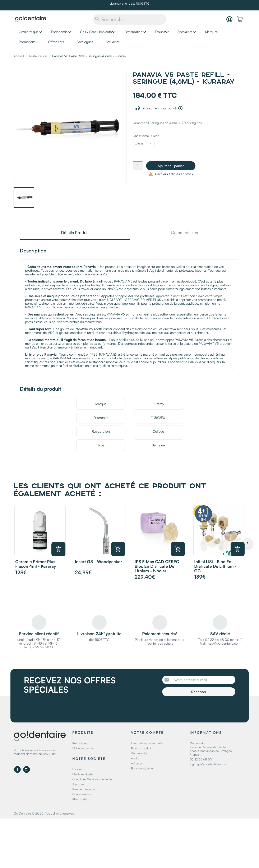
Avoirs (135, 758)
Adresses (137, 763)
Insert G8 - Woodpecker (98, 562)
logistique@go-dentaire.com (208, 764)
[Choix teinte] (144, 143)
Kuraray (158, 404)
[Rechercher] (129, 19)
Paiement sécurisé (84, 789)
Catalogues (85, 42)
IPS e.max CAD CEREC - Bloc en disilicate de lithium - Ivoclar (158, 566)
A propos (78, 784)
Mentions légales (83, 774)
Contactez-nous (82, 794)
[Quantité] (138, 166)
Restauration (133, 32)
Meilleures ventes (83, 748)
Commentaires (184, 233)
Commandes (139, 753)
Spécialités (185, 32)
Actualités (113, 42)
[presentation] (197, 708)
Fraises (160, 32)
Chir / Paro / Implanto (96, 32)
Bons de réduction (143, 768)
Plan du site (80, 799)
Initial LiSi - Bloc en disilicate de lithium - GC (215, 566)
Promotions (27, 42)
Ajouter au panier (171, 166)
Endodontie (59, 32)
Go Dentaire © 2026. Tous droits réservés (44, 813)
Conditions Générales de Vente (92, 779)
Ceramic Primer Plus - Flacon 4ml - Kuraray (37, 564)
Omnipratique (29, 32)
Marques (211, 32)
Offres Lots (56, 42)
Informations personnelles (147, 743)
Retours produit (141, 748)
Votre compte (147, 732)
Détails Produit (75, 233)
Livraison (78, 769)
